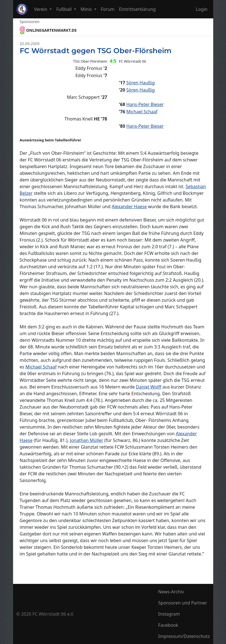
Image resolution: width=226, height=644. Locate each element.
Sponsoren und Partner (182, 603)
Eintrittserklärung (137, 9)
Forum (108, 9)
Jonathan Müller (86, 440)
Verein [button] (41, 9)
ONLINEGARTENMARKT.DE (48, 30)
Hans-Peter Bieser (145, 104)
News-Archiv (171, 592)
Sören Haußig (141, 83)
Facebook (168, 625)
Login (202, 9)
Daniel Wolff (149, 387)
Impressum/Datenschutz (184, 636)
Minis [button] (87, 9)
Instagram (169, 614)
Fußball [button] (64, 9)
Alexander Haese (129, 207)
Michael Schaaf (142, 112)
